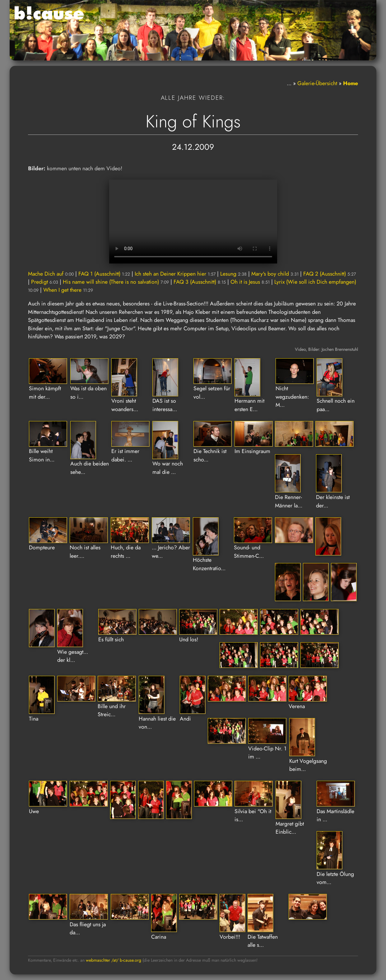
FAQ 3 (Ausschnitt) (200, 282)
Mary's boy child (275, 274)
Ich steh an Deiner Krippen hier (175, 274)
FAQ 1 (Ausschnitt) (104, 274)
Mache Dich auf (51, 274)
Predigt (45, 282)
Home (351, 83)
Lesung (233, 274)
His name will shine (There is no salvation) (116, 282)
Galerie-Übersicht (317, 83)
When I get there (68, 290)
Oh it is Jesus (250, 282)
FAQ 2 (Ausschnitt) (330, 274)
